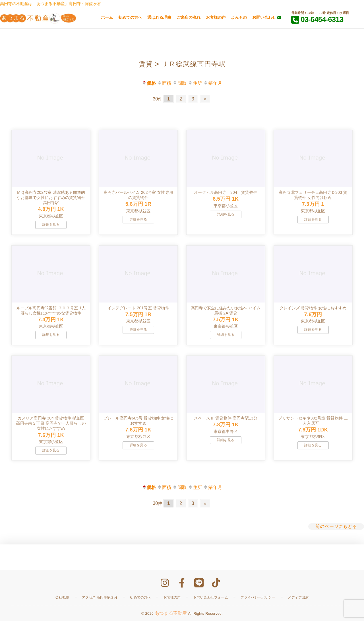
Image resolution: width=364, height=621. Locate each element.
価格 (149, 83)
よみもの (239, 17)
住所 (195, 83)
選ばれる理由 (159, 17)
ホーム (107, 17)
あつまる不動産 (171, 613)
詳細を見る (51, 225)
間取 (180, 83)
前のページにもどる (336, 526)
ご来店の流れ (189, 17)
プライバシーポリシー (258, 597)
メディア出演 (298, 597)
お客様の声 (216, 17)
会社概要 (62, 597)
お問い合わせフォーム (211, 597)
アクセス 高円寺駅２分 (100, 597)
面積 (164, 83)
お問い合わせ (267, 17)
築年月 (213, 83)
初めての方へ (130, 17)
